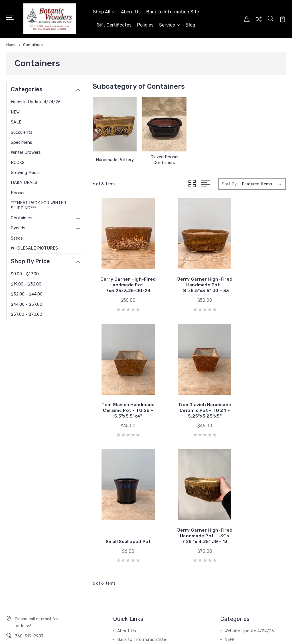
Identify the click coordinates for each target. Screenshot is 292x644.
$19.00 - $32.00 (26, 283)
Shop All (104, 11)
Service (170, 24)
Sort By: (230, 183)
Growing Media (25, 171)
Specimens (22, 141)
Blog (190, 24)
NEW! (16, 111)
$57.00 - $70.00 (27, 313)
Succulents (22, 131)
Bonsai (18, 191)
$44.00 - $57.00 (27, 303)
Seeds (17, 237)
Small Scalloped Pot (189, 405)
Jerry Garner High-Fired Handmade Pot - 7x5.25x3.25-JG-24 (123, 276)
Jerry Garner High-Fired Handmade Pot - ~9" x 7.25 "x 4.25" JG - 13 (255, 397)
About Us (131, 11)
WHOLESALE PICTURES (34, 247)
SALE (16, 121)
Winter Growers (26, 151)
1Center (278, 634)
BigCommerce (94, 634)
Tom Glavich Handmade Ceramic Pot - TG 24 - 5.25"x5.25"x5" (123, 397)
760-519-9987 (29, 500)
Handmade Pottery (115, 158)
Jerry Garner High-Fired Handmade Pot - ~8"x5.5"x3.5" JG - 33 (189, 276)
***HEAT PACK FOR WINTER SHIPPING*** (38, 204)
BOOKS (18, 161)
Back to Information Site (173, 11)
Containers (22, 216)
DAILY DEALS (24, 181)
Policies (145, 24)
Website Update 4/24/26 (36, 101)
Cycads (18, 227)
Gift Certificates (114, 24)
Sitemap (120, 634)
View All (232, 554)
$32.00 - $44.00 (27, 293)
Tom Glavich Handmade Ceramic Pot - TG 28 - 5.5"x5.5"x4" (255, 276)
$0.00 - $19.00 (25, 273)
